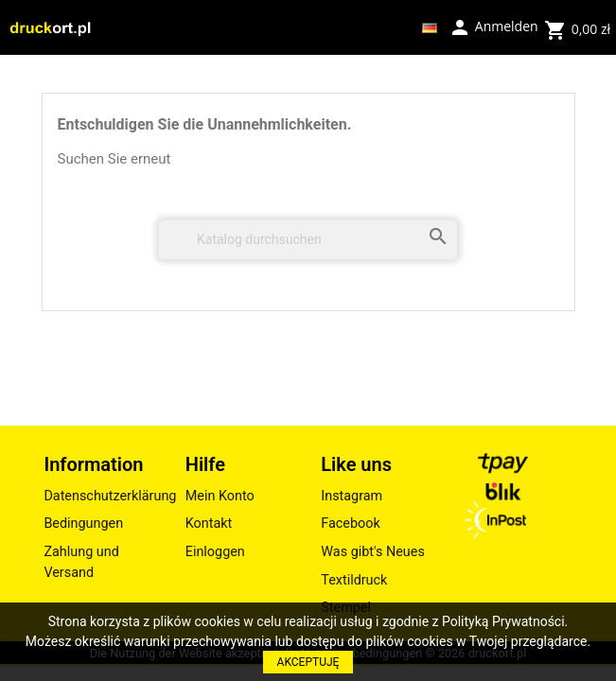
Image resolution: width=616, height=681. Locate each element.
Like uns (356, 464)
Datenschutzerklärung (104, 496)
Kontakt (209, 524)
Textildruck (354, 580)
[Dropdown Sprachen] (430, 27)
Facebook (351, 524)
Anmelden (493, 26)
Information (93, 464)
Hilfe (205, 464)
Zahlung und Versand (81, 562)
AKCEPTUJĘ (308, 662)
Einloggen (215, 552)
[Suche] (308, 240)
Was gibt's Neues (373, 552)
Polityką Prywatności (503, 621)
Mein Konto (220, 496)
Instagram (352, 496)
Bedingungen (83, 524)
